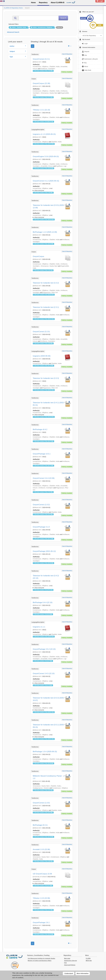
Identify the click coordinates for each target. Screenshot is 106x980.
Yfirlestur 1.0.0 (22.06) (41, 898)
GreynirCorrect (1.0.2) (41, 505)
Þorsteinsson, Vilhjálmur (41, 67)
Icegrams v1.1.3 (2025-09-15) (44, 134)
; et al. (52, 190)
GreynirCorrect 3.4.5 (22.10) (44, 673)
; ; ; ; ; (52, 189)
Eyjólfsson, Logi (61, 166)
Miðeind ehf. (37, 62)
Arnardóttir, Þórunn (47, 166)
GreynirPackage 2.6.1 (41, 923)
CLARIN (88, 958)
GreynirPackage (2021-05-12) (44, 551)
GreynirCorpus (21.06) (41, 83)
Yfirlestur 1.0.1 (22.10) (41, 110)
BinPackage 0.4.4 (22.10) (43, 602)
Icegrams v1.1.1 (39, 627)
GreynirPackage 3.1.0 (41, 527)
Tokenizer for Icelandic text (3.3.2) (46, 283)
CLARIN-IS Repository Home (13, 8)
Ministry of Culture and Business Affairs (40, 961)
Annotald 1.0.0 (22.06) (41, 849)
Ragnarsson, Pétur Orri (50, 292)
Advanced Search (13, 32)
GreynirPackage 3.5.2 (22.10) (44, 649)
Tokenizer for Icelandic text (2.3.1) (46, 307)
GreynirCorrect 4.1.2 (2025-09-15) (46, 181)
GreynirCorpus (38, 256)
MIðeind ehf (37, 781)
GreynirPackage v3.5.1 (42, 454)
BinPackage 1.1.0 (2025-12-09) (45, 232)
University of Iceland (40, 877)
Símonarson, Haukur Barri (49, 93)
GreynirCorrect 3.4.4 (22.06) (44, 478)
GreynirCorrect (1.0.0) (41, 803)
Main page (67, 958)
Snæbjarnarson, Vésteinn (41, 788)
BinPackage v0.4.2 (40, 429)
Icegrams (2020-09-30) (42, 356)
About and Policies (70, 965)
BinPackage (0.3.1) (40, 825)
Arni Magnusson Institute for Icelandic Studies (41, 958)
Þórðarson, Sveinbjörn (48, 69)
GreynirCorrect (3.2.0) (41, 332)
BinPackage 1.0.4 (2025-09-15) (45, 752)
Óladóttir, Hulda (55, 67)
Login (100, 1)
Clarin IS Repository (67, 54)
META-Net (89, 961)
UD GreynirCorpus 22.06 (42, 874)
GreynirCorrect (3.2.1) (41, 59)
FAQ (65, 963)
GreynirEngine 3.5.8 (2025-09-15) (46, 156)
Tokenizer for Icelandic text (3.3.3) (46, 378)
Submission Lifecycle (70, 961)
